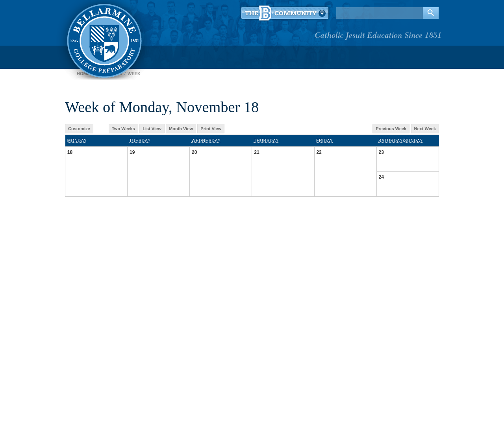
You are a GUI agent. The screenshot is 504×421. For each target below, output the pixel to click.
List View (152, 129)
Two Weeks (123, 129)
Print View (211, 129)
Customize (79, 129)
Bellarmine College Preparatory (103, 39)
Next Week (425, 129)
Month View (181, 129)
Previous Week (391, 129)
